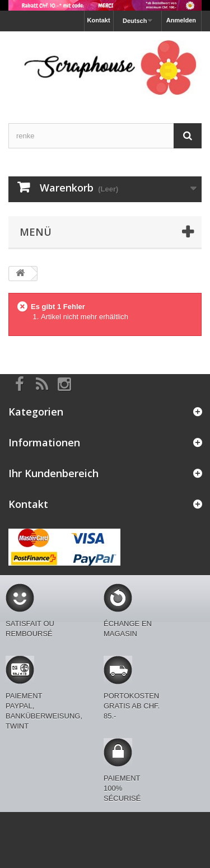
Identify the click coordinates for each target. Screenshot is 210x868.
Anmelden (181, 20)
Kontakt (99, 20)
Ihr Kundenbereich (53, 473)
